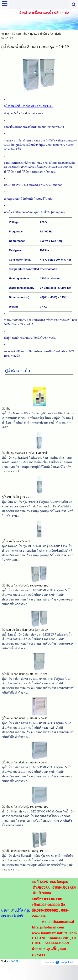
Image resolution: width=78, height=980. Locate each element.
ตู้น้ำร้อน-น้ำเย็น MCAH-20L (17, 548)
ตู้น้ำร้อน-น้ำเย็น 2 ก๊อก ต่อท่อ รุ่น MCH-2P (25, 636)
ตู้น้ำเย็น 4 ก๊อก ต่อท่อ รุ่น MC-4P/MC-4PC (25, 725)
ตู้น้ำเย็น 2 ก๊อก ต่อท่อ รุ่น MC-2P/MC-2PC (25, 592)
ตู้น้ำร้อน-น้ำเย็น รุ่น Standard (18, 504)
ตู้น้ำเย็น (6, 415)
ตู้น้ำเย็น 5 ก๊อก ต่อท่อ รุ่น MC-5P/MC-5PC (25, 769)
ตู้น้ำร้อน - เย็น (17, 377)
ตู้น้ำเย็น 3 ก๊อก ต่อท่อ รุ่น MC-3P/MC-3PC (25, 680)
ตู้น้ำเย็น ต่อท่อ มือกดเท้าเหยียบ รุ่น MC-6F (25, 857)
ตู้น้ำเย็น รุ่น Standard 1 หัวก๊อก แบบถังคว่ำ (25, 459)
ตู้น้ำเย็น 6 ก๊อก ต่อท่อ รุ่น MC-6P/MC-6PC (25, 813)
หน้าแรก (5, 34)
